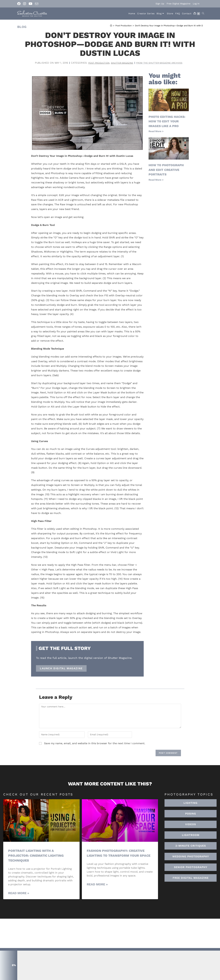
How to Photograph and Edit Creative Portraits (167, 169)
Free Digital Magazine (179, 4)
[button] (191, 835)
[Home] (111, 26)
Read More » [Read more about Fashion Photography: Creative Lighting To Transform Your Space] (97, 889)
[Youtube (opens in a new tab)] (31, 4)
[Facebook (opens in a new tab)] (20, 4)
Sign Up (160, 4)
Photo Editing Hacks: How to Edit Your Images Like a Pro (168, 121)
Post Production (94, 63)
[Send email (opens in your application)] (37, 4)
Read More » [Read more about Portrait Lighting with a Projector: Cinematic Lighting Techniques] (19, 893)
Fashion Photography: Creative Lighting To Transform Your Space (117, 855)
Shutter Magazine (120, 63)
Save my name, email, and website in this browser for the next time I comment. (95, 743)
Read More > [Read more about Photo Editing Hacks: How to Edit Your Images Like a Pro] (156, 131)
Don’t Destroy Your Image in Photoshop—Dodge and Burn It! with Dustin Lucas (175, 26)
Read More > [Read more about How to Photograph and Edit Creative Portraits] (156, 179)
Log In (196, 4)
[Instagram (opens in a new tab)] (25, 4)
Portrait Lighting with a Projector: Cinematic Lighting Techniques (38, 855)
